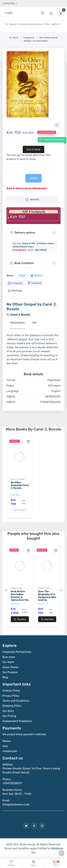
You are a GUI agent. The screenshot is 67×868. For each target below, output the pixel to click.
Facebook (35, 283)
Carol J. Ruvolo (18, 479)
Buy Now (20, 619)
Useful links (9, 3)
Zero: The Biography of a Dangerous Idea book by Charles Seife (47, 597)
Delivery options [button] (23, 232)
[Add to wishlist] (57, 125)
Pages (10, 386)
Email (22, 276)
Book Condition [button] (22, 263)
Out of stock (34, 149)
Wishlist (32, 200)
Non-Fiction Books (48, 38)
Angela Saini (17, 588)
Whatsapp (15, 291)
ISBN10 (11, 397)
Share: (10, 276)
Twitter (36, 276)
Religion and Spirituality (36, 41)
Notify (33, 178)
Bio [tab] (34, 323)
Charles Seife (44, 588)
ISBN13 (11, 402)
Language (13, 391)
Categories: (29, 38)
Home (14, 38)
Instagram (15, 283)
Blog (5, 677)
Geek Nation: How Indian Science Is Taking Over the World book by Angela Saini (20, 599)
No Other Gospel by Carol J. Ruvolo (20, 485)
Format (11, 380)
